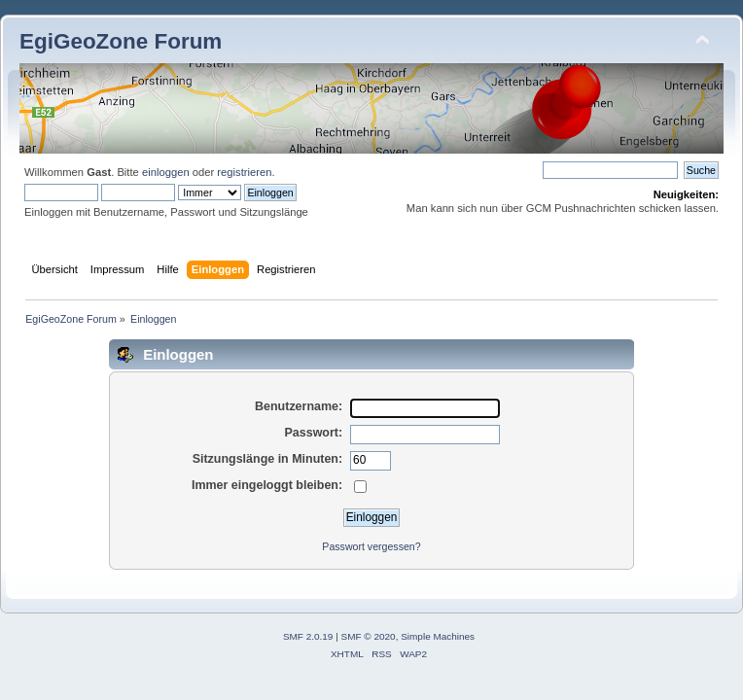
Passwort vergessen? (371, 546)
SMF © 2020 (369, 636)
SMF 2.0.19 (308, 636)
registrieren (244, 172)
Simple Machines (438, 636)
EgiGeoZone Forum (121, 41)
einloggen (166, 172)
